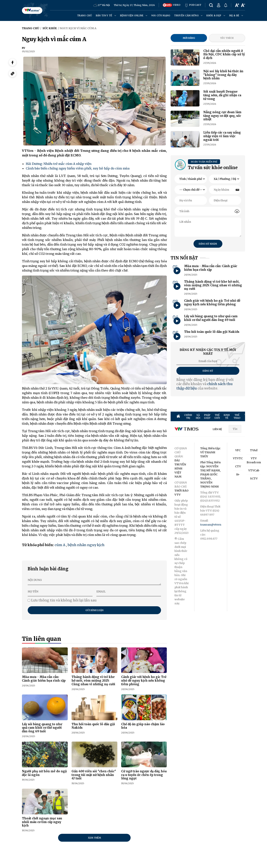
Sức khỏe (50, 28)
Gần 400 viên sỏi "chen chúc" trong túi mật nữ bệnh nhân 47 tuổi (94, 775)
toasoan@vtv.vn (211, 525)
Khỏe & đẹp (216, 15)
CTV (238, 466)
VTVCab (254, 470)
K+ (238, 474)
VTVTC (238, 458)
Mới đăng (189, 38)
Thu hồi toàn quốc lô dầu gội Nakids (93, 726)
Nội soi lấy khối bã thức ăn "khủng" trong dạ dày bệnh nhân (223, 75)
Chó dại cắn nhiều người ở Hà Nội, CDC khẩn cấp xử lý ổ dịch (224, 54)
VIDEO (172, 5)
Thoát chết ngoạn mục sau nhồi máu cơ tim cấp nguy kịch (42, 822)
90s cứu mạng (161, 15)
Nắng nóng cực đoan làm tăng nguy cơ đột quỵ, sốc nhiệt (222, 116)
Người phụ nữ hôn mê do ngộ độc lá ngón (44, 773)
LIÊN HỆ (217, 429)
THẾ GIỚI (217, 416)
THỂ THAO (237, 416)
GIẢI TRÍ (261, 416)
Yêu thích (227, 38)
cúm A (60, 545)
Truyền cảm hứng (188, 15)
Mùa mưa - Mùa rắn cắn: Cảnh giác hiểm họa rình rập (44, 679)
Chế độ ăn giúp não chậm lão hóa (143, 726)
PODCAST (193, 5)
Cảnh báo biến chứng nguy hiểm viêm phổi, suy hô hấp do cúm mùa (78, 168)
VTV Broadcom (254, 460)
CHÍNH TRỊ (188, 416)
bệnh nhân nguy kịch (86, 545)
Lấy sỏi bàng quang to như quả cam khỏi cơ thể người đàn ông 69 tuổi (42, 728)
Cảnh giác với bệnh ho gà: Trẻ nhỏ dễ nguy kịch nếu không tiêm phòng (144, 681)
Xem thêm (94, 838)
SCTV (254, 478)
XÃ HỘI (198, 416)
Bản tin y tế (106, 15)
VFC (238, 450)
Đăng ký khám (208, 244)
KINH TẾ (227, 416)
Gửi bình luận (94, 610)
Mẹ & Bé (236, 15)
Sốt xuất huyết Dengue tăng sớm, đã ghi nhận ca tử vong (222, 95)
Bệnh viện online (134, 15)
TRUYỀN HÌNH (249, 416)
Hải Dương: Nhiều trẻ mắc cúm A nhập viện (59, 164)
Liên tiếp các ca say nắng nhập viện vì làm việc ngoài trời (222, 136)
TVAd (254, 450)
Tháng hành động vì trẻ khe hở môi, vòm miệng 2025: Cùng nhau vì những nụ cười (93, 681)
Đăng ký (208, 371)
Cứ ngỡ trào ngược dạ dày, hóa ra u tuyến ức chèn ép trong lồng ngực (144, 775)
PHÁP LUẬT (207, 416)
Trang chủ (85, 15)
